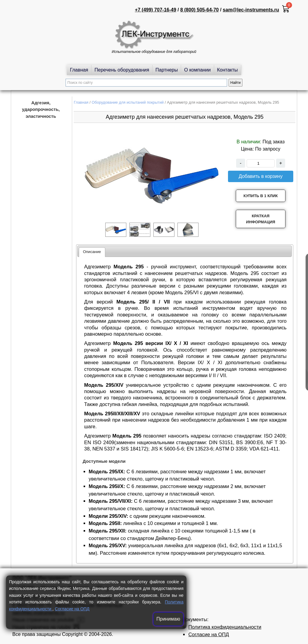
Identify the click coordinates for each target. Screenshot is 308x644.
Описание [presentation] (92, 252)
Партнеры (167, 70)
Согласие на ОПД (72, 609)
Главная (79, 70)
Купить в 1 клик (260, 196)
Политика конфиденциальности (225, 627)
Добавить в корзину (260, 176)
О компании (197, 70)
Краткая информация (261, 219)
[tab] (92, 252)
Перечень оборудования (122, 70)
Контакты (228, 70)
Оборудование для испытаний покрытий (128, 102)
